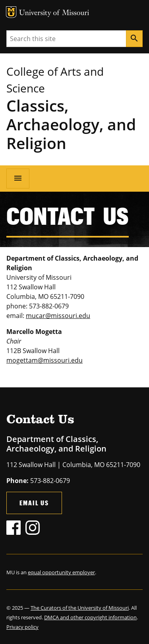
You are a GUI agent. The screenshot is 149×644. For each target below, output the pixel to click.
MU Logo (11, 12)
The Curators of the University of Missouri (80, 608)
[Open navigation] (18, 179)
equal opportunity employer (61, 572)
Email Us (34, 503)
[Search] (134, 39)
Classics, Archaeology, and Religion (71, 124)
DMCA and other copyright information (90, 617)
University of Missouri (54, 13)
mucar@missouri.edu (58, 316)
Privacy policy (22, 627)
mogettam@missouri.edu (45, 360)
